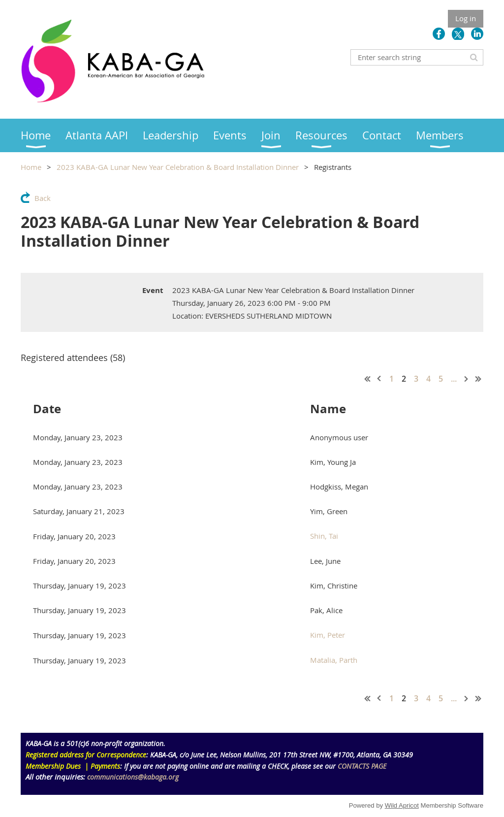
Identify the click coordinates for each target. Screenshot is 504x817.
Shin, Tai (324, 536)
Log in (466, 18)
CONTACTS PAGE (362, 766)
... (454, 379)
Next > (467, 379)
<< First (368, 379)
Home (31, 167)
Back (43, 198)
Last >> (478, 379)
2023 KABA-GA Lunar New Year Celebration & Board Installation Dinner (178, 167)
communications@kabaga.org (133, 777)
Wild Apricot (402, 805)
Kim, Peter (328, 635)
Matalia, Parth (334, 660)
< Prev (379, 379)
